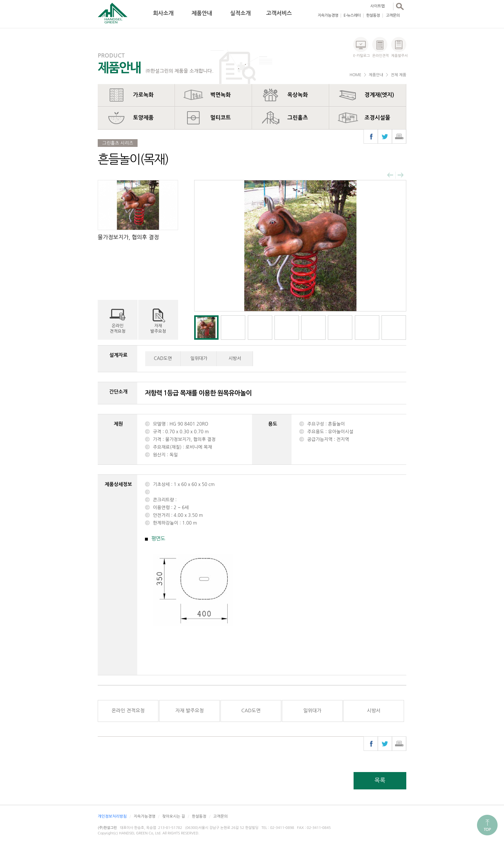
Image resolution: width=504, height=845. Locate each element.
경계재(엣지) (379, 95)
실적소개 (240, 13)
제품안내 (202, 13)
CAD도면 (163, 358)
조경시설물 (377, 118)
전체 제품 (399, 75)
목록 (380, 780)
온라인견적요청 (117, 328)
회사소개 (163, 13)
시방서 (235, 358)
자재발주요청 (158, 328)
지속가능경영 (328, 15)
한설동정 (373, 15)
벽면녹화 (221, 95)
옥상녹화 (298, 95)
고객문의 (393, 15)
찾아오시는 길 (173, 816)
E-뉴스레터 (352, 15)
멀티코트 (221, 118)
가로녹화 (143, 95)
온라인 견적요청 (128, 710)
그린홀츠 (298, 118)
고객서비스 (279, 13)
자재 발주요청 (189, 710)
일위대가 (199, 358)
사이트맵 (378, 6)
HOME (355, 75)
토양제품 (143, 118)
